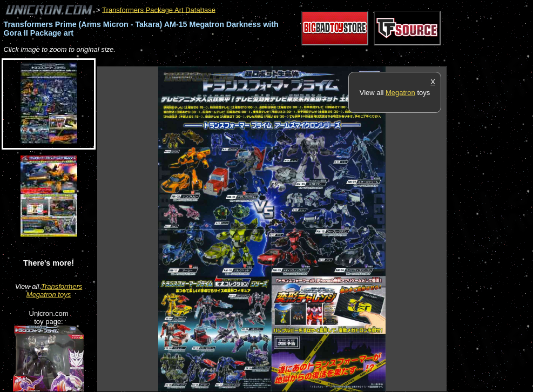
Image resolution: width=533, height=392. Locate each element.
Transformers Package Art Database (159, 9)
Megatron (400, 93)
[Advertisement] (294, 61)
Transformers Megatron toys (54, 290)
